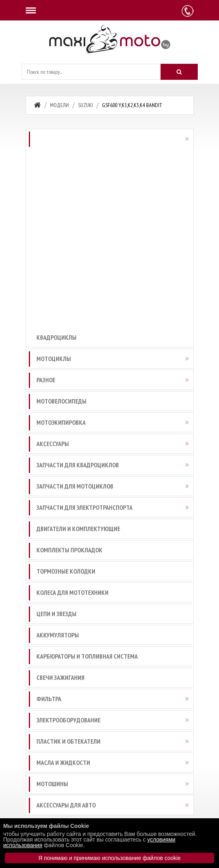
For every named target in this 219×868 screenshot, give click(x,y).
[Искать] (179, 72)
